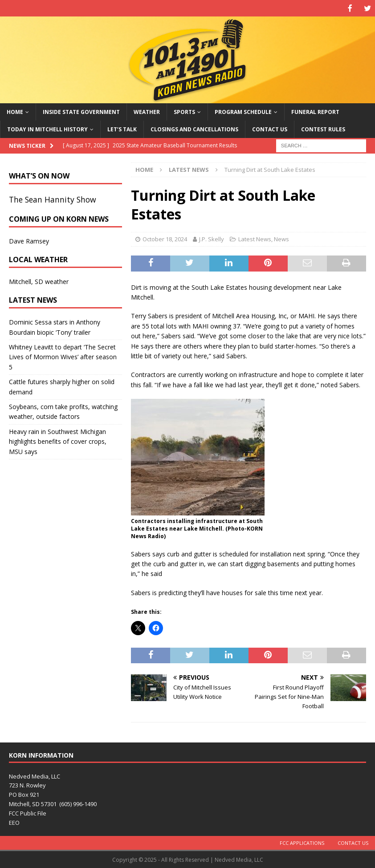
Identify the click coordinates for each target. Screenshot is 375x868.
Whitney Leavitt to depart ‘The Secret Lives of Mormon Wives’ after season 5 (63, 356)
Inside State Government (81, 111)
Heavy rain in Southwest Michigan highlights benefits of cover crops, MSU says (58, 441)
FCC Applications (302, 842)
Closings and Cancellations (194, 128)
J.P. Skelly (212, 238)
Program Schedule (243, 111)
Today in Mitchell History (47, 128)
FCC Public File (28, 812)
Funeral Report (315, 111)
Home (15, 111)
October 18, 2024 (165, 238)
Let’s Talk (122, 128)
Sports (184, 111)
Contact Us (270, 128)
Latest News (255, 238)
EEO (14, 822)
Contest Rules (323, 128)
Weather (147, 111)
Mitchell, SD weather (39, 281)
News (281, 238)
